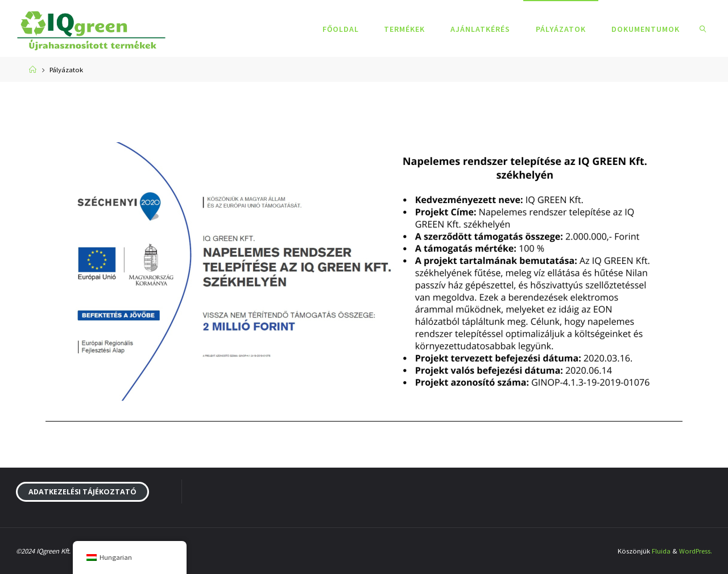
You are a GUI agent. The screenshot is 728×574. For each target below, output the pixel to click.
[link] (703, 28)
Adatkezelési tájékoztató (82, 492)
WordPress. (696, 551)
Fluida (661, 551)
